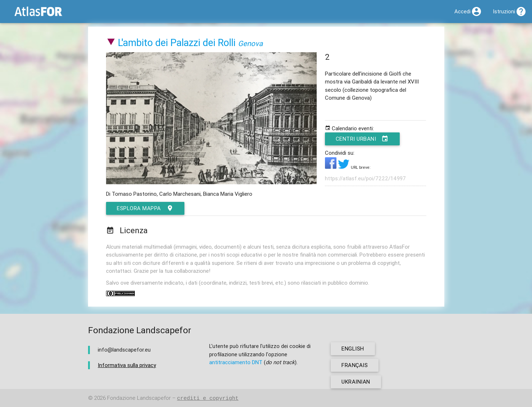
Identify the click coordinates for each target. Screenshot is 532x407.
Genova (250, 43)
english (353, 349)
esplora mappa (145, 208)
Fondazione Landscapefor (139, 398)
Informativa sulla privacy (127, 365)
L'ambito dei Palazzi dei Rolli (177, 43)
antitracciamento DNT (236, 362)
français (355, 365)
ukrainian (356, 382)
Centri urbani (362, 139)
